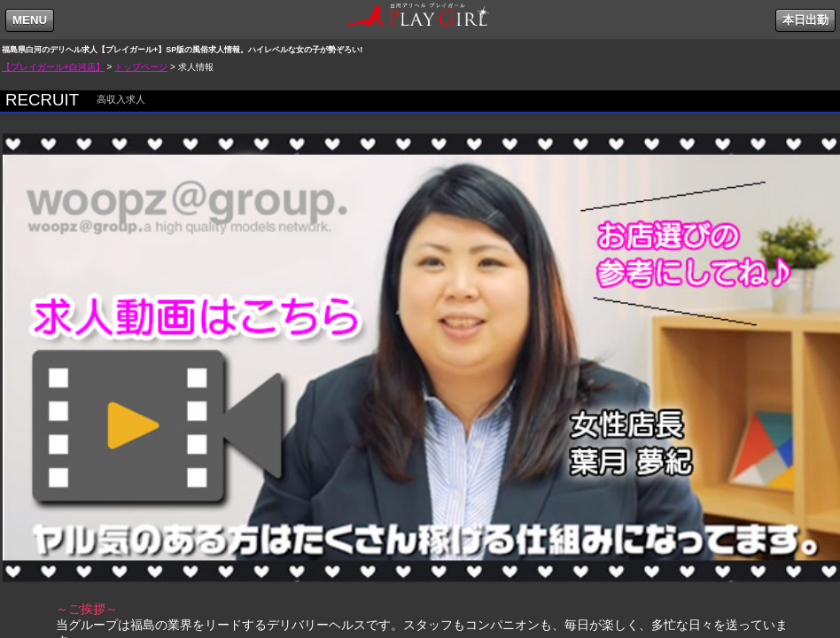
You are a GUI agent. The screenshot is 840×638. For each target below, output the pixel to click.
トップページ (141, 67)
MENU (30, 20)
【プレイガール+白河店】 (53, 67)
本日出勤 (805, 20)
